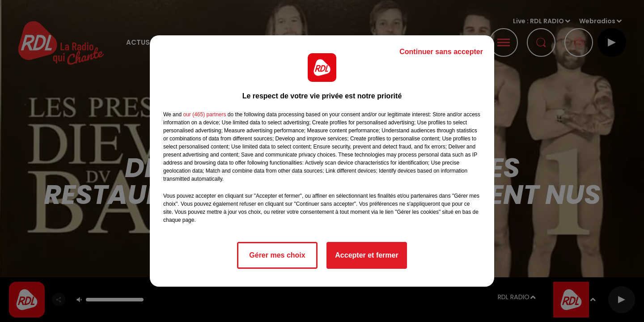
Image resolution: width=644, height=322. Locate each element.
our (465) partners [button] (204, 114)
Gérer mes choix (277, 255)
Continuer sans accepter (441, 52)
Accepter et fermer (366, 255)
